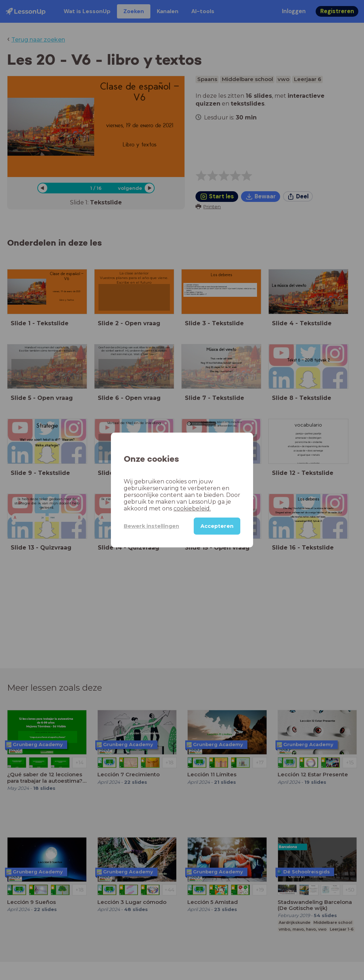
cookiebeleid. (192, 508)
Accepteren (217, 526)
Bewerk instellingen (151, 526)
